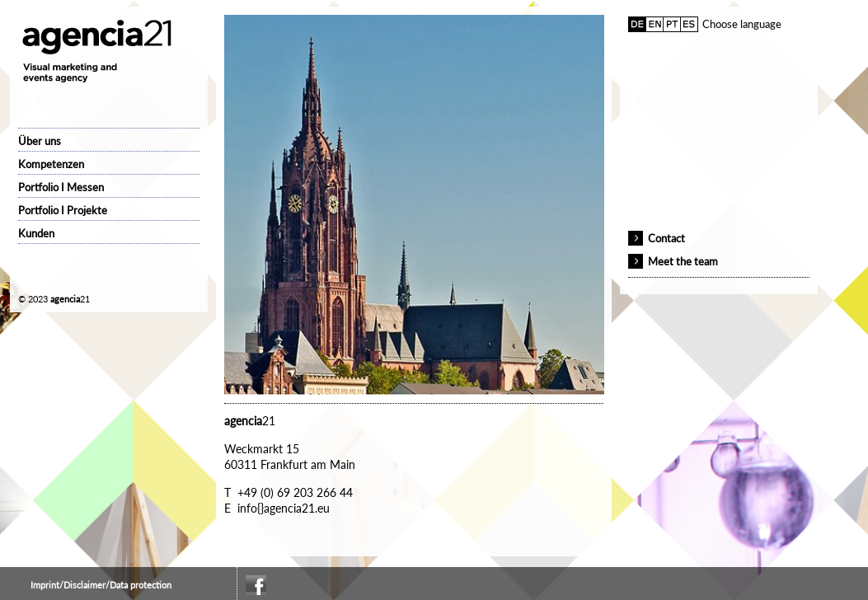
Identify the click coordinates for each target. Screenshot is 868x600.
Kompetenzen (51, 164)
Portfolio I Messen (61, 187)
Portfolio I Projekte (63, 210)
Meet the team (683, 261)
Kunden (36, 233)
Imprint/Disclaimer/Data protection (101, 585)
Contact (666, 238)
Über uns (40, 141)
